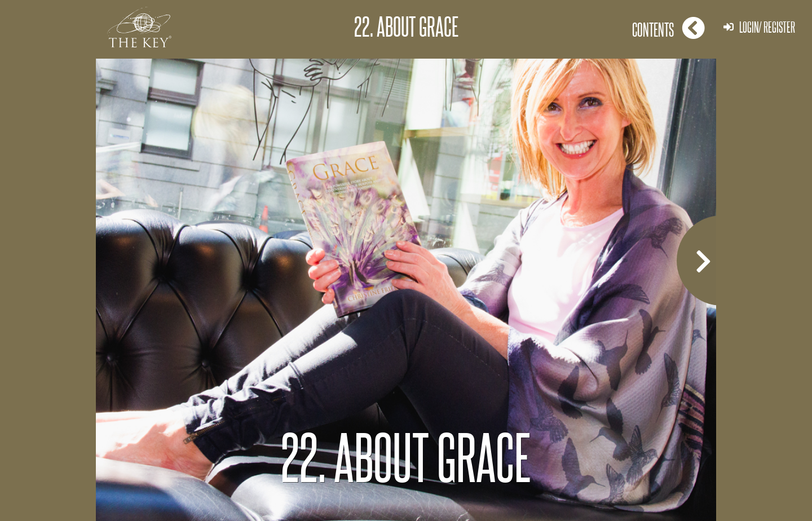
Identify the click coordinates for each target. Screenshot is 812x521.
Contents (668, 28)
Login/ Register (759, 27)
